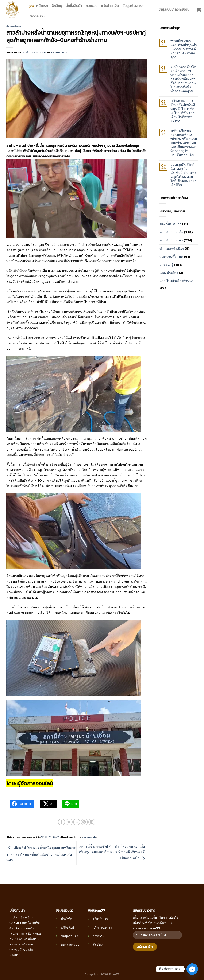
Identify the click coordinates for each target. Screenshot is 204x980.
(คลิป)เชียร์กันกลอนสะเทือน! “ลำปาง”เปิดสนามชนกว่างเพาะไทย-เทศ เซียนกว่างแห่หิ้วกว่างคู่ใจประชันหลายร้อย (184, 143)
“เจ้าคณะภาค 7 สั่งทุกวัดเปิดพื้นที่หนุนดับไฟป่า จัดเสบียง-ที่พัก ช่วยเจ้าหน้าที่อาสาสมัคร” (183, 111)
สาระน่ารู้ (166, 265)
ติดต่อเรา (38, 16)
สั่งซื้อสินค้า (74, 6)
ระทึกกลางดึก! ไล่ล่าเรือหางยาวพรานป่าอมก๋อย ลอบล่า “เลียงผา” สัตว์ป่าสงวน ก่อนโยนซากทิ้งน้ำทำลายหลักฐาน (183, 79)
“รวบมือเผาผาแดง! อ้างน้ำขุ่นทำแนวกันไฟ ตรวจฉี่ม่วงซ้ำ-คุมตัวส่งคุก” (184, 49)
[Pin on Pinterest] (84, 822)
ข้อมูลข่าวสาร (134, 6)
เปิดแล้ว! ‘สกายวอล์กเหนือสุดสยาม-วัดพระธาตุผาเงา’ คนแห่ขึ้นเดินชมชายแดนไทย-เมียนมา (41, 854)
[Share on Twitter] (69, 822)
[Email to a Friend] (77, 822)
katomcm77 (59, 52)
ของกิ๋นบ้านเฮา (170, 224)
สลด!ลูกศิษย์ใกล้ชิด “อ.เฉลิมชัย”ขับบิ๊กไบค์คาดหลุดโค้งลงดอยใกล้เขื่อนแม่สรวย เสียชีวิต (184, 175)
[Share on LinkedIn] (92, 822)
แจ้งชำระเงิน (110, 6)
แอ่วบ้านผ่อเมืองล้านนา (177, 281)
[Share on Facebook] (61, 822)
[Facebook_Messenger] (192, 969)
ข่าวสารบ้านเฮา (14, 26)
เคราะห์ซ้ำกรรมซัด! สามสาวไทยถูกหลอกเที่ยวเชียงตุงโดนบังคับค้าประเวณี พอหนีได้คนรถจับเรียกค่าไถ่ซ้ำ (113, 852)
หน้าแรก (38, 6)
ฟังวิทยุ (57, 6)
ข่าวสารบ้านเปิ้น (171, 232)
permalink (89, 837)
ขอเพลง (91, 6)
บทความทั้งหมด (171, 257)
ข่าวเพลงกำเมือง (172, 248)
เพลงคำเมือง (169, 273)
